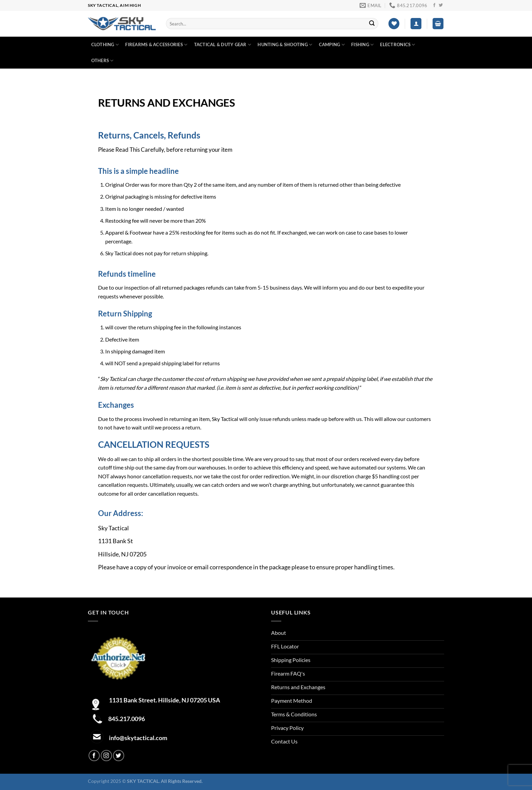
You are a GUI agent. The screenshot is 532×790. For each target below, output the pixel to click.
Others (102, 61)
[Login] (416, 24)
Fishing (362, 45)
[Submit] (372, 24)
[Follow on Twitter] (441, 5)
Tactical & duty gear (223, 45)
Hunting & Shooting (285, 45)
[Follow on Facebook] (434, 5)
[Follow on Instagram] (106, 756)
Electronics (397, 45)
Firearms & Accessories (156, 45)
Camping (332, 45)
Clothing (105, 45)
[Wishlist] (394, 24)
